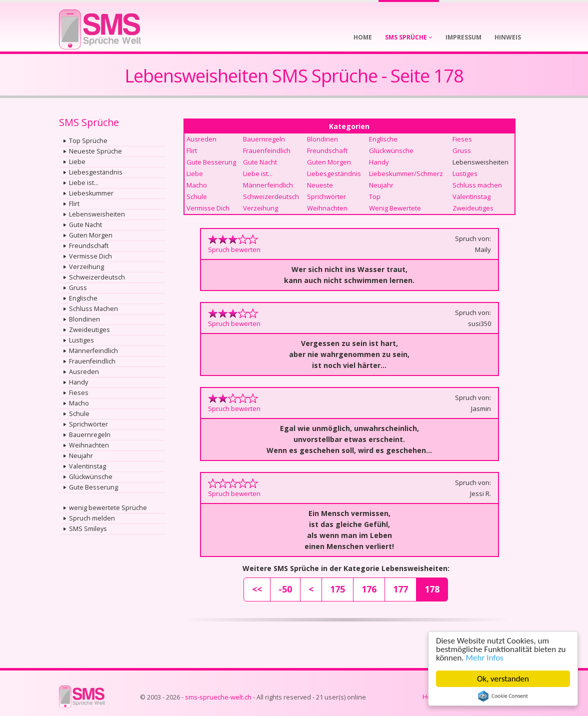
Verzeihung (86, 267)
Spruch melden (92, 518)
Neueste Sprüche (95, 151)
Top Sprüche (88, 141)
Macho (79, 403)
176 (369, 589)
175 (337, 589)
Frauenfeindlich (92, 361)
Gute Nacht (85, 225)
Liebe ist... (84, 183)
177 (400, 589)
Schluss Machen (93, 309)
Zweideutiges (89, 330)
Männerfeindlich (93, 351)
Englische (83, 298)
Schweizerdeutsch (97, 277)
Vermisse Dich (90, 256)
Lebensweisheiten (97, 214)
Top (375, 196)
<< (257, 589)
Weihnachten (89, 445)
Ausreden (84, 372)
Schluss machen (477, 185)
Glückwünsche (91, 477)
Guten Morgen (91, 235)
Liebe (77, 162)
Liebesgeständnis (96, 172)
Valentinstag (87, 466)
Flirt (74, 204)
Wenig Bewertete (395, 208)
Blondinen (84, 319)
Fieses (79, 393)
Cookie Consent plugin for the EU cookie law (503, 696)
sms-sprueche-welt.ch (218, 697)
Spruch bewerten (234, 249)
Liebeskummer (91, 193)
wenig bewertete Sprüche (108, 508)
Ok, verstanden (503, 679)
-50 (285, 589)
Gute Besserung (93, 487)
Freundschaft (89, 246)
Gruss (78, 288)
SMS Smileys (88, 529)
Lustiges (81, 340)
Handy (78, 382)
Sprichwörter (88, 424)
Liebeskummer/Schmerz (406, 173)
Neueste (320, 185)
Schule (79, 414)
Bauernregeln (90, 435)
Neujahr (81, 456)
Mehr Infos (485, 658)
